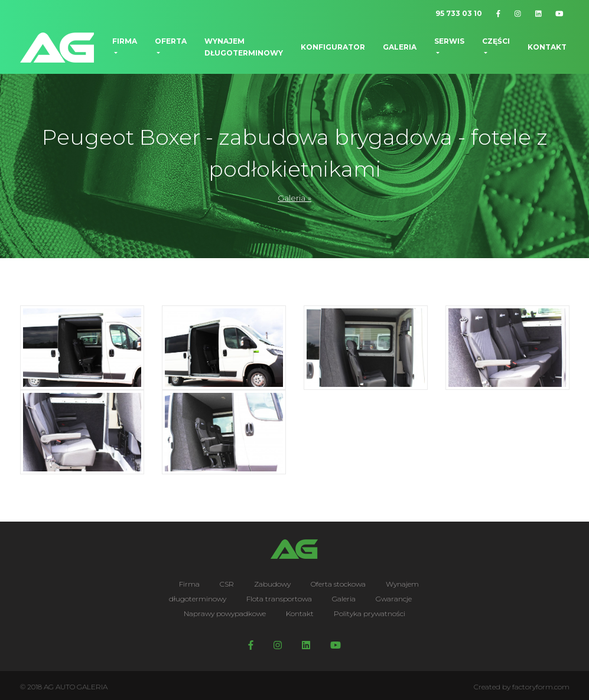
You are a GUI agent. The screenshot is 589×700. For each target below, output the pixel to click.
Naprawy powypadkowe (225, 613)
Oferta (171, 41)
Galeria (400, 47)
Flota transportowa (279, 599)
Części (496, 41)
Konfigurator (333, 47)
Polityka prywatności (370, 613)
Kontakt (547, 47)
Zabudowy (272, 584)
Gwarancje (394, 599)
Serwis (449, 41)
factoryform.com (541, 687)
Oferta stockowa (338, 584)
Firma (125, 41)
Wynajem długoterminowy (244, 47)
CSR (227, 584)
